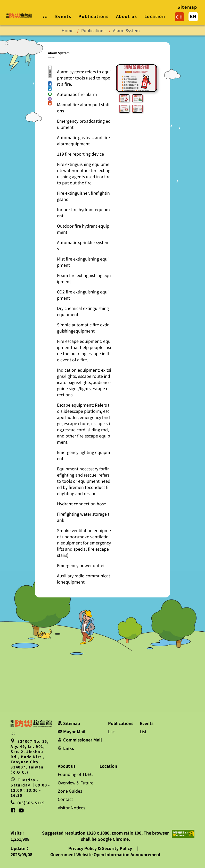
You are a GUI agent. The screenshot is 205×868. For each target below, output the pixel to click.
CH (179, 17)
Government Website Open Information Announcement (105, 854)
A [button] (50, 68)
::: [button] (45, 16)
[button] (50, 83)
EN (193, 17)
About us (127, 16)
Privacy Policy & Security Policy (101, 848)
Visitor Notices (71, 808)
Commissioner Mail (80, 740)
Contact (65, 799)
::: (7, 42)
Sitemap (187, 7)
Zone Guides (70, 791)
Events (63, 16)
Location (155, 16)
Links (66, 748)
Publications (93, 16)
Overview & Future (76, 783)
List (111, 731)
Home (68, 30)
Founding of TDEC (75, 774)
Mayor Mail (72, 731)
